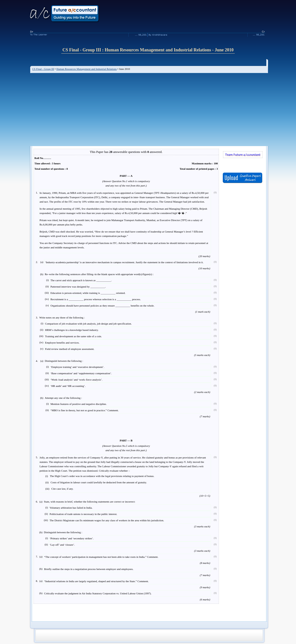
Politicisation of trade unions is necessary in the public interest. (83, 514)
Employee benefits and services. (62, 343)
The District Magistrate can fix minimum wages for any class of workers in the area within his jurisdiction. (107, 520)
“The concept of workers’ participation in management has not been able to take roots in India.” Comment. (101, 557)
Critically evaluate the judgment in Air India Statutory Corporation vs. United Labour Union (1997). (98, 593)
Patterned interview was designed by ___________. (78, 287)
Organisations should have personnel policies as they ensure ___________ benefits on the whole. (103, 306)
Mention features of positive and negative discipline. (79, 404)
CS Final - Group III (43, 69)
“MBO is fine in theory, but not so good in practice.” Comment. (85, 410)
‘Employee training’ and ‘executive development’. (77, 367)
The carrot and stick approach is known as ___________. (81, 280)
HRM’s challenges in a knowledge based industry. (72, 330)
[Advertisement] (149, 110)
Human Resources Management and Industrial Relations (87, 69)
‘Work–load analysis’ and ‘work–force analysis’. (77, 380)
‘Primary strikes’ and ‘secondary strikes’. (72, 538)
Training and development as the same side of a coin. (73, 336)
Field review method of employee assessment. (70, 349)
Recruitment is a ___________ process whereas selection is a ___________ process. (96, 299)
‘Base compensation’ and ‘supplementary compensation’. (81, 373)
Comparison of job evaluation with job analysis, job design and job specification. (88, 324)
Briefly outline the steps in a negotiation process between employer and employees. (89, 569)
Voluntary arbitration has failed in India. (71, 508)
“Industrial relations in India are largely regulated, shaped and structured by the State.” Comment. (96, 581)
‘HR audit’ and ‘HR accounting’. (68, 386)
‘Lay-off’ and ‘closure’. (62, 545)
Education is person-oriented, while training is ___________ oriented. (88, 293)
